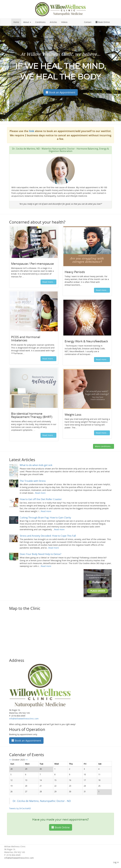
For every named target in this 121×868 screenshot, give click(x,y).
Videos (64, 22)
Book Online (103, 22)
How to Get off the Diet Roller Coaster (41, 499)
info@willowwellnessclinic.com (19, 858)
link (32, 131)
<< (11, 760)
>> (27, 760)
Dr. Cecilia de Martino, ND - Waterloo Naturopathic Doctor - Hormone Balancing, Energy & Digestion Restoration (61, 150)
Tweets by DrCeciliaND (20, 808)
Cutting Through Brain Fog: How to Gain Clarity (45, 517)
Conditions (40, 22)
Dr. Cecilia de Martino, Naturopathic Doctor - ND (42, 801)
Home (16, 22)
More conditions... (104, 446)
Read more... (48, 282)
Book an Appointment (61, 92)
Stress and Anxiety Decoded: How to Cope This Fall (48, 536)
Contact (88, 22)
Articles (53, 22)
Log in (116, 862)
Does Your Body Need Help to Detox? (40, 554)
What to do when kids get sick (36, 465)
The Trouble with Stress (33, 481)
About (27, 22)
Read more (40, 493)
